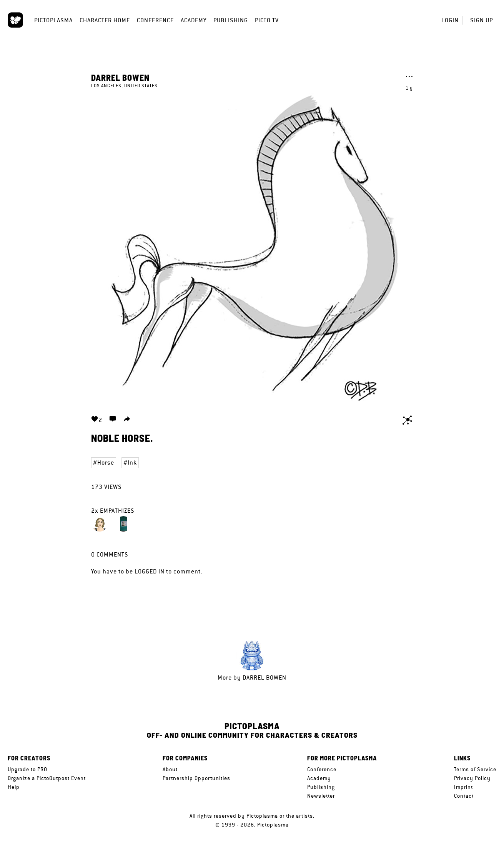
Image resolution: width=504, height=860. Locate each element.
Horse (106, 462)
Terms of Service (475, 769)
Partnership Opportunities (196, 778)
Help (14, 787)
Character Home (105, 20)
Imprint (463, 787)
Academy (194, 20)
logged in (150, 571)
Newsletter (321, 796)
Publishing (231, 20)
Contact (464, 796)
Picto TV (267, 20)
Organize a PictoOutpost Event (47, 778)
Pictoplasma (53, 20)
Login (450, 20)
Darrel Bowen (120, 77)
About (170, 769)
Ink (132, 462)
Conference (155, 20)
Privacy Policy (472, 778)
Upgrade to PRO (27, 769)
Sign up (482, 20)
